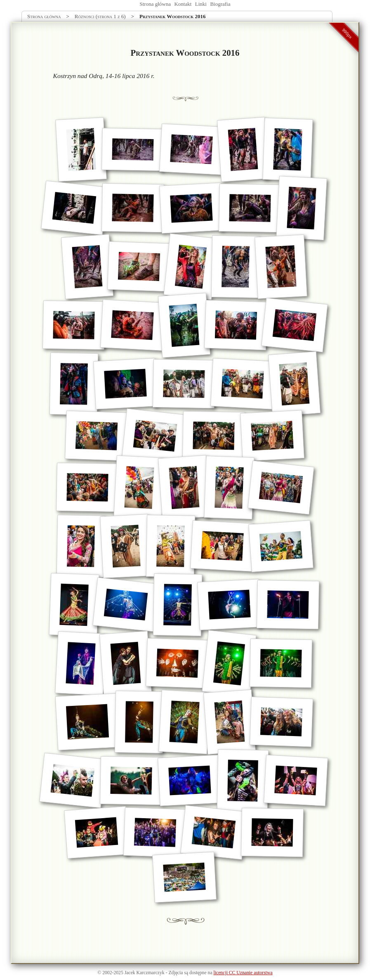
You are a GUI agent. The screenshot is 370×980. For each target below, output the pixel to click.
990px (347, 33)
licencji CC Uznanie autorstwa (243, 973)
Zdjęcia (176, 973)
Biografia (220, 4)
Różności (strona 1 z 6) (100, 16)
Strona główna (155, 4)
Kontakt (183, 4)
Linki (201, 4)
